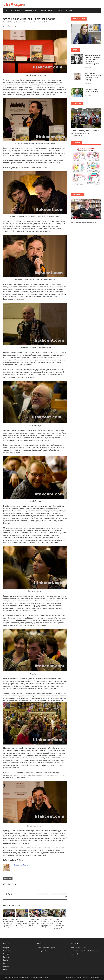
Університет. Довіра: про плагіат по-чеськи (92, 90)
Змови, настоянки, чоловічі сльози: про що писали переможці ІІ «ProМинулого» (9, 923)
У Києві (9, 894)
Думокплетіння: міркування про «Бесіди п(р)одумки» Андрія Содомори (93, 77)
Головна (8, 11)
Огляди (6, 954)
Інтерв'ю (6, 948)
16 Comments (36, 22)
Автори (69, 11)
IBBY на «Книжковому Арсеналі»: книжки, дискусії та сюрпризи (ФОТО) (22, 923)
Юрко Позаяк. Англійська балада (83, 222)
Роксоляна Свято (22, 22)
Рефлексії (7, 951)
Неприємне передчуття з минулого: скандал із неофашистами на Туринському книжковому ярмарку (93, 60)
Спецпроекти (31, 11)
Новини (6, 966)
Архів (5, 969)
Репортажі (8, 879)
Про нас (60, 11)
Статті (18, 11)
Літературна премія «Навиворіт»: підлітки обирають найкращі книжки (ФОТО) (47, 923)
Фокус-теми (46, 11)
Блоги (5, 960)
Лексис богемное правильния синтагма (52, 894)
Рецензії (6, 957)
